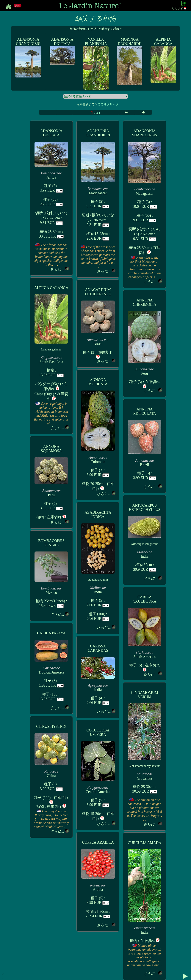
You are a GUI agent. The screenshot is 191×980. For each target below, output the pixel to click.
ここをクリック (108, 104)
